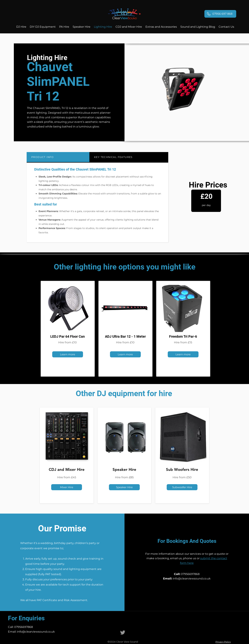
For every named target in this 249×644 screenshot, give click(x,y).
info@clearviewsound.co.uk (192, 579)
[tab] (58, 157)
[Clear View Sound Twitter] (123, 632)
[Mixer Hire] (67, 487)
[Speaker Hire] (124, 487)
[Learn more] (68, 354)
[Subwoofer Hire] (182, 487)
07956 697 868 (222, 14)
